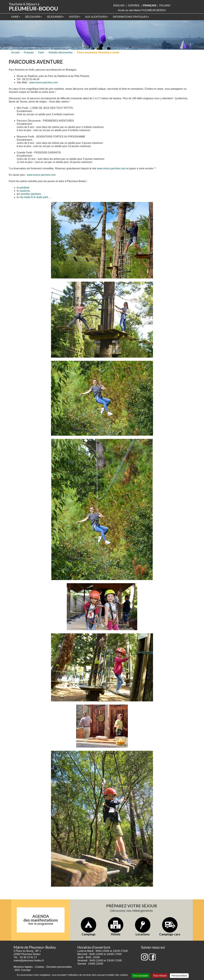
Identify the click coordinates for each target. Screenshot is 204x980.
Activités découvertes (60, 52)
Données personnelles (59, 967)
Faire (16, 17)
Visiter (75, 17)
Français (29, 52)
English (119, 5)
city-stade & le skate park (34, 197)
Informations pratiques (131, 17)
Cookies (40, 967)
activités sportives (31, 194)
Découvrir (33, 17)
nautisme (25, 191)
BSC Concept (23, 970)
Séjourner (55, 17)
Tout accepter (141, 976)
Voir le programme (41, 924)
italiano (165, 5)
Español (134, 5)
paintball (24, 188)
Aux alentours (97, 17)
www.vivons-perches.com (44, 82)
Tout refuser (160, 976)
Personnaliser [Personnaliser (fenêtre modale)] (179, 976)
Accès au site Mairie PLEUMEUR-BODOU (142, 10)
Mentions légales (23, 967)
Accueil (15, 52)
